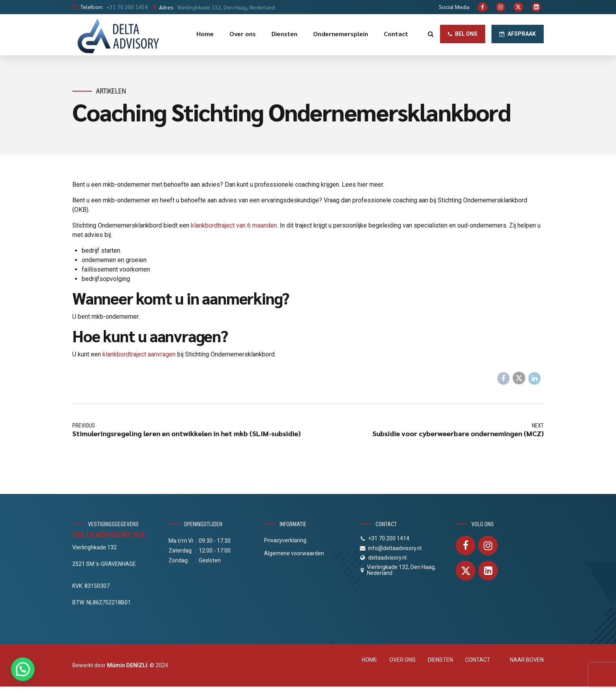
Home (205, 34)
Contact (396, 34)
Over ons (243, 34)
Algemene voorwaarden (294, 553)
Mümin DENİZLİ (127, 665)
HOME (369, 660)
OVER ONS (402, 660)
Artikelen (111, 91)
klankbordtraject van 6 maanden (234, 225)
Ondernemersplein (341, 34)
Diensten (284, 34)
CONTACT (478, 660)
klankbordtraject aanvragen (139, 354)
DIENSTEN (440, 660)
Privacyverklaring (285, 540)
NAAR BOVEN (527, 660)
